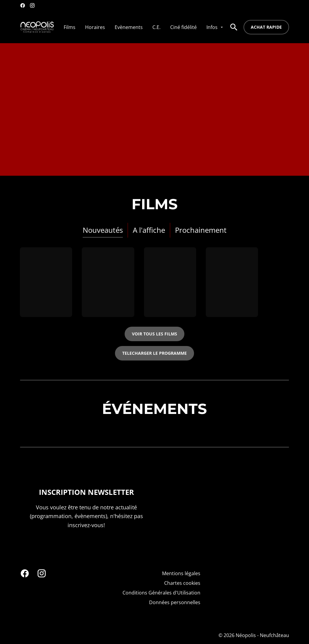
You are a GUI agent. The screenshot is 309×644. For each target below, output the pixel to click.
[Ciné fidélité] (183, 27)
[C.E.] (156, 27)
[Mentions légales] (181, 573)
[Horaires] (95, 27)
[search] (234, 27)
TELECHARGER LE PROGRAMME (154, 353)
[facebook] (23, 5)
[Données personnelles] (175, 602)
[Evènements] (129, 27)
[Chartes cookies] (182, 583)
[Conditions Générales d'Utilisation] (161, 593)
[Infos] (215, 27)
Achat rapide (266, 27)
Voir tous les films (154, 334)
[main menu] (144, 27)
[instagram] (32, 5)
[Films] (70, 27)
